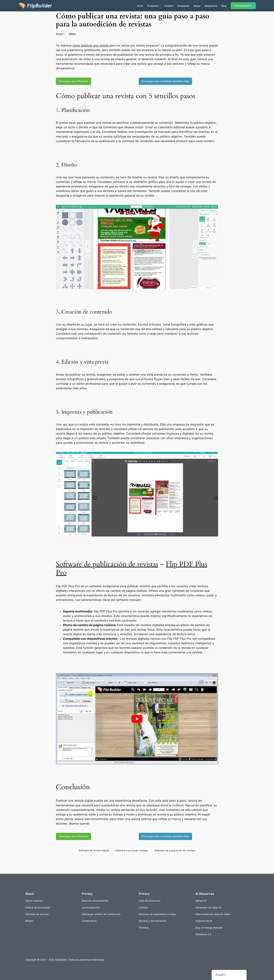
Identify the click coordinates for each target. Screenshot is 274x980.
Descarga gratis (243, 6)
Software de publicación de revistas (107, 564)
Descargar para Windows (73, 81)
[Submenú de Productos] (160, 6)
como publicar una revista (91, 46)
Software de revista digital (94, 850)
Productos (153, 6)
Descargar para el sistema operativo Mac (165, 81)
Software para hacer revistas (131, 850)
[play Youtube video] (137, 719)
